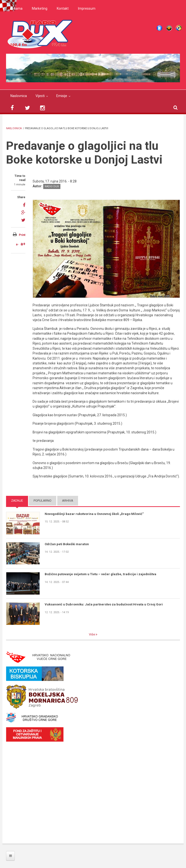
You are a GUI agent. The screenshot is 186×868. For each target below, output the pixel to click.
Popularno (43, 501)
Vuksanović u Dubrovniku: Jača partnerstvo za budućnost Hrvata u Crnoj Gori (104, 604)
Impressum (87, 8)
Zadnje (17, 501)
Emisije (62, 96)
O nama (16, 8)
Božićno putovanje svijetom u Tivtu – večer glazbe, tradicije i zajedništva (100, 574)
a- (17, 244)
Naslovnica (19, 96)
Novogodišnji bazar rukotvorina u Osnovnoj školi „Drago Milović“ (94, 514)
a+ (23, 244)
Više (92, 634)
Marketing (40, 8)
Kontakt (63, 8)
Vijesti (40, 96)
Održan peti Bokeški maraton (67, 544)
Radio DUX (52, 186)
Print (22, 235)
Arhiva (68, 501)
